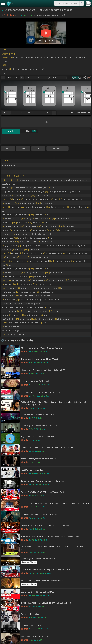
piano (15, 113)
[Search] (82, 3)
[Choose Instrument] (54, 113)
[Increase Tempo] (22, 78)
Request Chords (29, 562)
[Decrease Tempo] (3, 78)
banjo (40, 113)
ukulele (23, 113)
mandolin (32, 113)
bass (49, 113)
